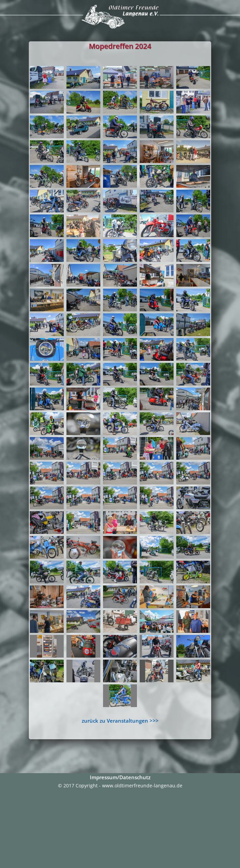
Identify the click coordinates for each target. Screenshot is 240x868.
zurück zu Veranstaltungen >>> (120, 721)
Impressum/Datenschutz (120, 777)
